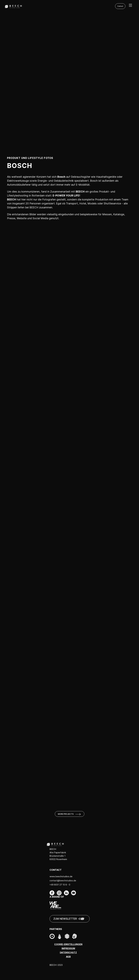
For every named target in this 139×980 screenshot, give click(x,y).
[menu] (130, 5)
